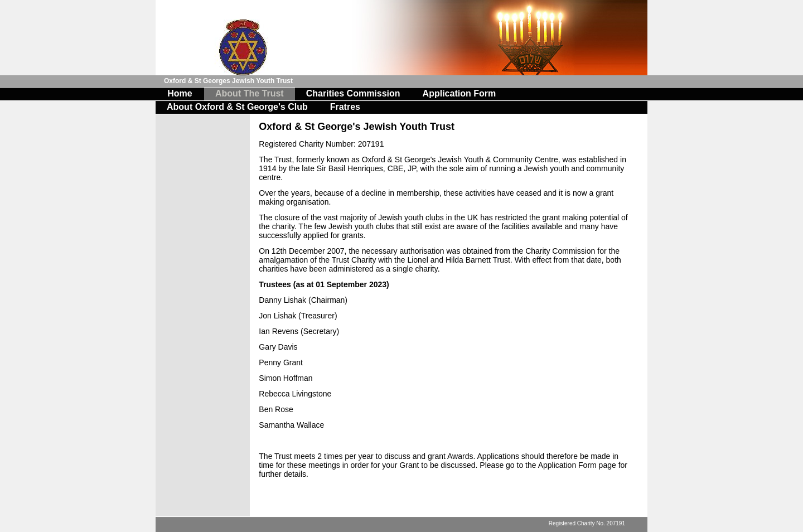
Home (180, 93)
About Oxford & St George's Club (237, 107)
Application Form (459, 93)
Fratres (345, 107)
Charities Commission (353, 93)
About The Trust (250, 93)
